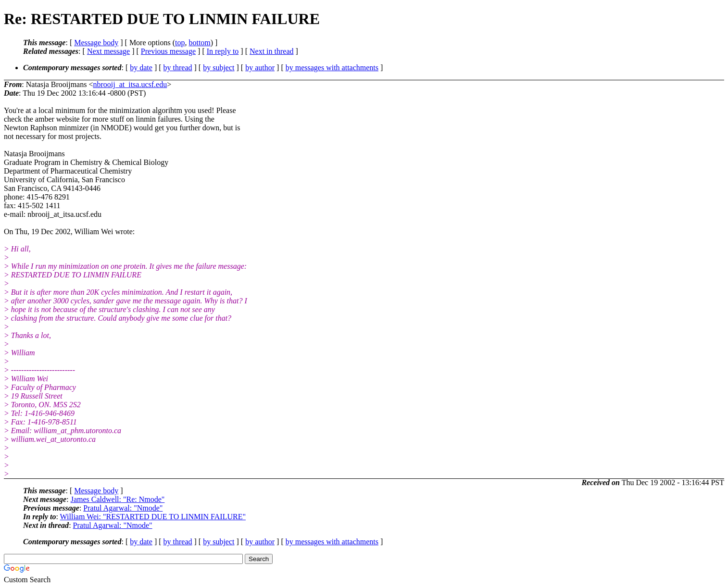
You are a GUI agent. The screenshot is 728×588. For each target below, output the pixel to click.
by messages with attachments (332, 68)
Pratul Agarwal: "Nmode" (123, 508)
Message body (96, 43)
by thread (178, 68)
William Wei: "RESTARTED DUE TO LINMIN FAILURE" (153, 517)
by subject (219, 68)
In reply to (223, 51)
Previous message (168, 51)
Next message (108, 51)
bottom (199, 43)
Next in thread (272, 51)
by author (260, 68)
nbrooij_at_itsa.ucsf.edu (130, 84)
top (180, 43)
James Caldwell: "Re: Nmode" (118, 499)
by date (141, 68)
